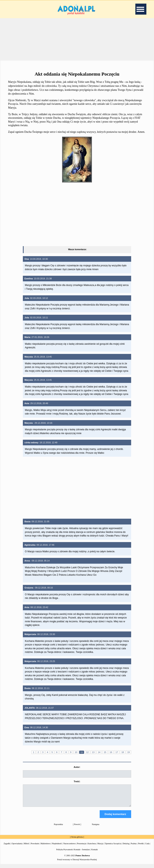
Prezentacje (82, 847)
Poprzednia (58, 828)
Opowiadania (17, 847)
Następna (96, 828)
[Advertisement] (77, 39)
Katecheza (92, 847)
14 (99, 752)
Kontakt (94, 853)
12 (87, 752)
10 (76, 752)
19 (129, 752)
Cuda (147, 847)
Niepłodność (57, 847)
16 (111, 752)
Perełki (141, 847)
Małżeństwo (45, 847)
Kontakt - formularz (82, 853)
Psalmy (134, 847)
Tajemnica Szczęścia (113, 847)
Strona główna (77, 841)
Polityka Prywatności (65, 853)
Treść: (77, 781)
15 (105, 752)
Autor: (77, 767)
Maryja (100, 847)
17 (117, 752)
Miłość (26, 847)
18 (123, 752)
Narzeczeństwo (69, 847)
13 (93, 752)
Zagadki (7, 847)
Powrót (77, 828)
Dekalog (126, 847)
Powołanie (35, 847)
